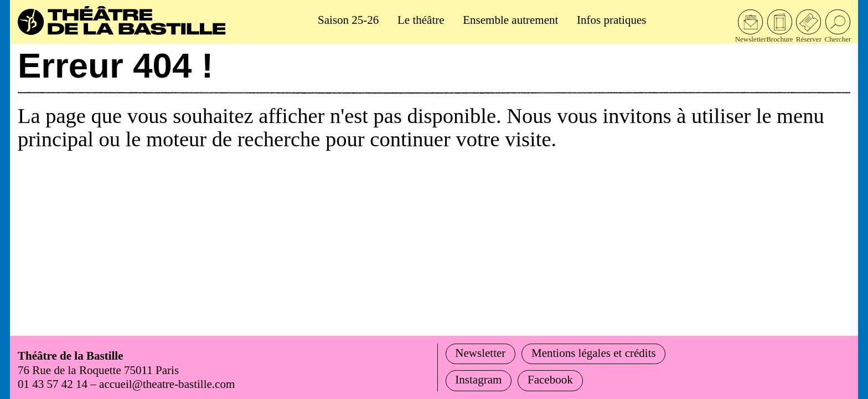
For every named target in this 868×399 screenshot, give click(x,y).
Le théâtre (421, 20)
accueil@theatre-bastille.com (167, 384)
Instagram (478, 380)
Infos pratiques (611, 20)
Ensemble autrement (510, 20)
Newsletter (480, 353)
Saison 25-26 (348, 20)
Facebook (550, 380)
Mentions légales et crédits (594, 353)
